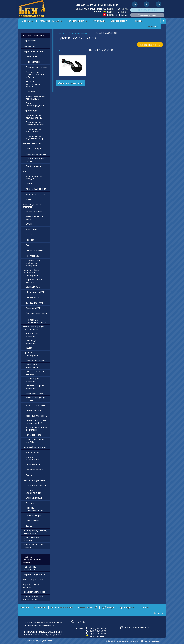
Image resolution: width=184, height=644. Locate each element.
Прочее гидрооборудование (36, 104)
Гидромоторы (30, 46)
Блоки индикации (34, 498)
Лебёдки (30, 240)
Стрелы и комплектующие (31, 354)
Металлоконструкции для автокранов (33, 328)
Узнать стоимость (70, 83)
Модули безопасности (33, 458)
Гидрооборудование (33, 51)
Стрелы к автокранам (36, 360)
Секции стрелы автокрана (33, 380)
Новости (138, 21)
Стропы (29, 184)
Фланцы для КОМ (34, 303)
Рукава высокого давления (31, 539)
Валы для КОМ (33, 287)
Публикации (99, 21)
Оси (28, 245)
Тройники (30, 91)
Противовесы (32, 256)
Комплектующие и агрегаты (32, 206)
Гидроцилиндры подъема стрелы (34, 116)
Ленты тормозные (35, 250)
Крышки (30, 234)
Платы (29, 475)
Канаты (27, 171)
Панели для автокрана (31, 342)
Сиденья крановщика (36, 154)
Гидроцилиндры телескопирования (35, 123)
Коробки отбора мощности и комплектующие (31, 273)
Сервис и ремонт (119, 21)
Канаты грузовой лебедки (34, 177)
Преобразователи (35, 470)
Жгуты (29, 526)
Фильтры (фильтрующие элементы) (33, 84)
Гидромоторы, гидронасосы (30, 568)
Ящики (29, 348)
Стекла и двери (33, 149)
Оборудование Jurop (147, 15)
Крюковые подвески (36, 405)
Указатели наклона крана (35, 218)
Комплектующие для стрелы (36, 399)
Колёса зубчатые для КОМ (36, 314)
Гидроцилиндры (31, 111)
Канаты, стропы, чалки (34, 580)
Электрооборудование (34, 480)
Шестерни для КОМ (35, 292)
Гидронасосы (29, 41)
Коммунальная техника (147, 10)
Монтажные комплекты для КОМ (36, 321)
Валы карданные (34, 212)
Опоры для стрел (34, 410)
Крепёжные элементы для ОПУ (36, 441)
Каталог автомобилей (51, 21)
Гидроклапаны (33, 62)
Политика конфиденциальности (38, 641)
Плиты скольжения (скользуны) (35, 373)
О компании (27, 21)
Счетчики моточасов (36, 486)
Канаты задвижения (36, 194)
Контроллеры (32, 452)
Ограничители (33, 464)
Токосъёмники (33, 521)
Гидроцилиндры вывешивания (33, 130)
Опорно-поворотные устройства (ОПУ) (36, 422)
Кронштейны (32, 229)
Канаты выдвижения (36, 189)
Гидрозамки (32, 56)
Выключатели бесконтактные (33, 492)
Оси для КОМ (32, 297)
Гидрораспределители (37, 67)
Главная (62, 33)
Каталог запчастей (77, 21)
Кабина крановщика (33, 143)
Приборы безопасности (34, 447)
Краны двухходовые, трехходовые (36, 97)
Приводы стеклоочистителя (35, 509)
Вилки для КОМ (33, 308)
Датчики (30, 503)
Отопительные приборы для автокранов (33, 263)
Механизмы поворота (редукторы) (37, 429)
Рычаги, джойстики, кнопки (35, 160)
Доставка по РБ (150, 45)
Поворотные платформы (35, 416)
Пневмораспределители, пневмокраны (35, 532)
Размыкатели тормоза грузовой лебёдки (35, 74)
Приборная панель (35, 166)
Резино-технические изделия (33, 546)
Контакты (153, 27)
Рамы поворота (33, 435)
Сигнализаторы (33, 515)
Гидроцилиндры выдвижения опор (35, 137)
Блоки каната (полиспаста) (32, 366)
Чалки (29, 199)
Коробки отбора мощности (34, 281)
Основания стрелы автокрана (35, 387)
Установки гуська (34, 393)
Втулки (29, 224)
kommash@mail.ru (140, 628)
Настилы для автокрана (32, 335)
